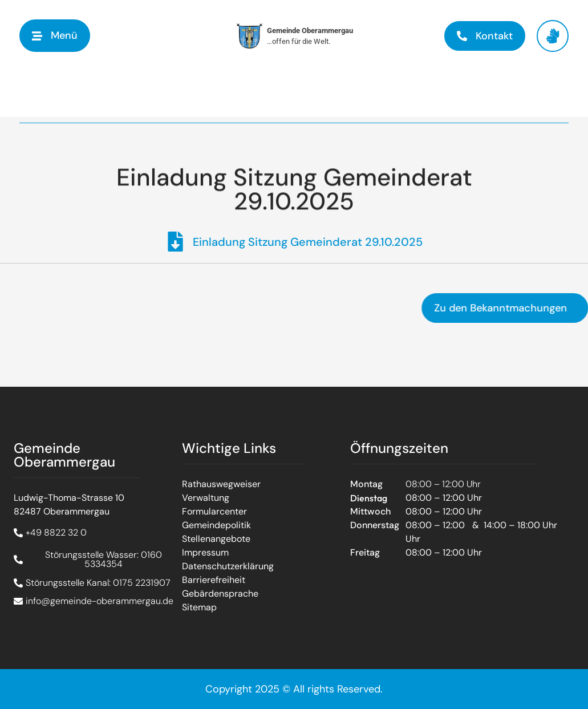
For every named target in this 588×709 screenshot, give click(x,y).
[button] (55, 36)
